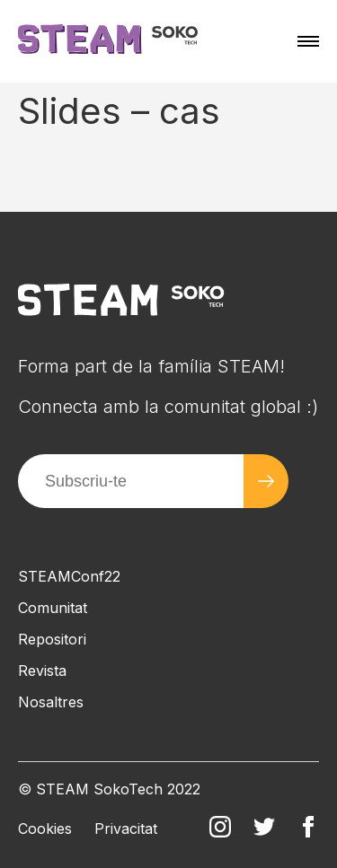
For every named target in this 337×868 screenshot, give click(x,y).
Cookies (45, 829)
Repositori (52, 639)
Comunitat (53, 608)
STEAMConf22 (69, 576)
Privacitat (126, 829)
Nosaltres (51, 702)
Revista (42, 671)
